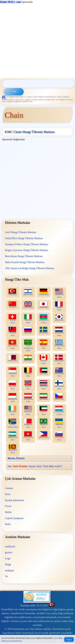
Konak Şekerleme (14, 500)
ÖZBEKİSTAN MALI (13, 436)
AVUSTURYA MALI (28, 398)
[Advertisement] (37, 41)
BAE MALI (44, 371)
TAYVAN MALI (12, 332)
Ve (6, 576)
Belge (8, 564)
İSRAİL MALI (28, 292)
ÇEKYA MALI (59, 397)
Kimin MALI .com (10, 2)
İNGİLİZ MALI (28, 305)
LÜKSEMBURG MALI (59, 411)
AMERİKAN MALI (59, 293)
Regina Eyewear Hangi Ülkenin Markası (27, 250)
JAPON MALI (44, 305)
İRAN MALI (44, 397)
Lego (8, 558)
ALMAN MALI (44, 292)
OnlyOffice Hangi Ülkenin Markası (24, 238)
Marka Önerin (16, 458)
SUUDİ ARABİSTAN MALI (28, 346)
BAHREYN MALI (28, 423)
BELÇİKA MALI (28, 372)
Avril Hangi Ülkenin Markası (20, 232)
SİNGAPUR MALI (13, 372)
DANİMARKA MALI (59, 360)
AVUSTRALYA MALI (59, 372)
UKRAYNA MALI (59, 423)
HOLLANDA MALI (59, 332)
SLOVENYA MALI (59, 436)
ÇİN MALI (13, 305)
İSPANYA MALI (43, 344)
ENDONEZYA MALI (13, 398)
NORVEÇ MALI (28, 385)
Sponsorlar (16, 2)
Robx (8, 524)
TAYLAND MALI (44, 385)
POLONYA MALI (13, 385)
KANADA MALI (43, 360)
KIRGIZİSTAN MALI (28, 436)
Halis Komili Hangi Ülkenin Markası (25, 262)
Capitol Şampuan (14, 518)
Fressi (8, 506)
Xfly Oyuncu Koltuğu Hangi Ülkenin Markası (29, 268)
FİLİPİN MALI (44, 435)
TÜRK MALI (13, 292)
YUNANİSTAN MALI (59, 344)
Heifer (8, 512)
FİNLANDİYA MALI (59, 385)
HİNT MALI (28, 358)
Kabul (69, 640)
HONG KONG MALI (13, 344)
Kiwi (8, 494)
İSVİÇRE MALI (12, 319)
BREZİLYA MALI (44, 423)
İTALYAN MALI (28, 319)
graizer (9, 552)
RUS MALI (28, 330)
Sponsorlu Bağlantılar (14, 139)
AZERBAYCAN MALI (44, 319)
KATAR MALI (13, 358)
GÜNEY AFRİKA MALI (13, 423)
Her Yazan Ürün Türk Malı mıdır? (35, 466)
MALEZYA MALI (28, 411)
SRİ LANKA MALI (13, 449)
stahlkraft (10, 546)
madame (9, 570)
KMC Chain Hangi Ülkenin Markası (30, 132)
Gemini (9, 488)
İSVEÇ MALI (44, 330)
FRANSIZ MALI (59, 306)
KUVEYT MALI (43, 411)
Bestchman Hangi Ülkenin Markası (24, 256)
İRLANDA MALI (12, 411)
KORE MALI (59, 318)
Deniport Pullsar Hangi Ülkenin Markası (27, 244)
